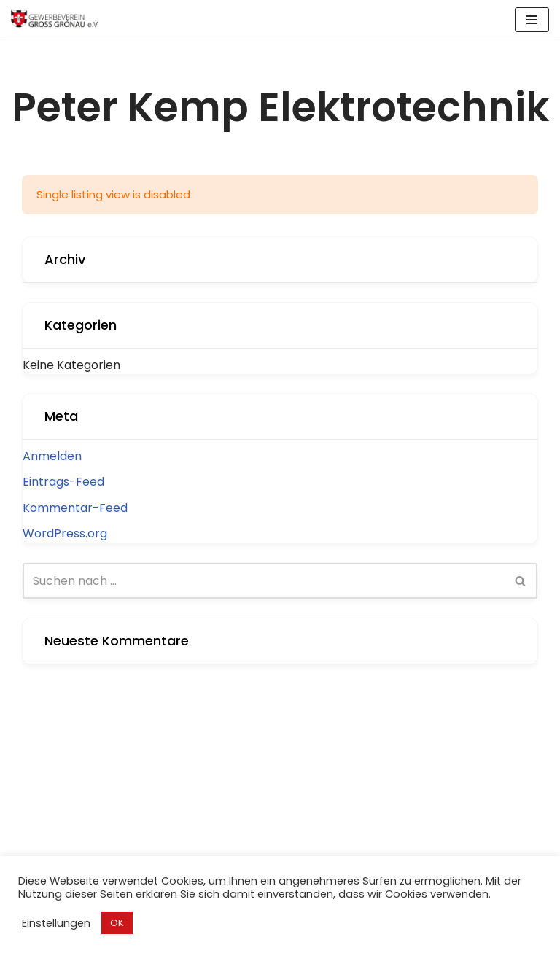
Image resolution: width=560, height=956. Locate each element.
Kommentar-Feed (75, 508)
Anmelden (52, 456)
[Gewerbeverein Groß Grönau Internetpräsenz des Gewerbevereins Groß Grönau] (55, 19)
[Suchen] (264, 581)
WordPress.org (65, 533)
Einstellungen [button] (56, 923)
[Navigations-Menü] (532, 20)
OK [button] (117, 923)
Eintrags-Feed (63, 482)
